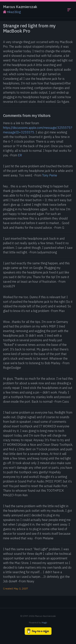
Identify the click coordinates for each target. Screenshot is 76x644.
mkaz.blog (12, 12)
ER (20, 155)
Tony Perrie (50, 175)
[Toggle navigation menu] (69, 10)
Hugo (44, 622)
